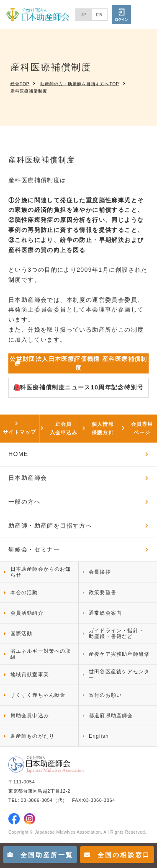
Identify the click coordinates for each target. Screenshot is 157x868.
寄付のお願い (105, 695)
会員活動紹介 (27, 613)
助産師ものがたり (33, 736)
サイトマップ (19, 432)
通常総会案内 (105, 613)
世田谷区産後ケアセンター (119, 675)
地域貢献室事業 (30, 675)
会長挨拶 (100, 572)
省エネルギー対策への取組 (41, 654)
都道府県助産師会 (111, 716)
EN (100, 15)
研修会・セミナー (34, 549)
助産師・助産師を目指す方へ (50, 525)
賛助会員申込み (30, 716)
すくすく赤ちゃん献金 (38, 695)
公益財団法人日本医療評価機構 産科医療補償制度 (78, 363)
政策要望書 (103, 592)
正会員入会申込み (64, 428)
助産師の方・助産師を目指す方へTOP (80, 84)
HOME (18, 454)
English (99, 736)
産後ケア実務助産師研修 (119, 654)
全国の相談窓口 (117, 855)
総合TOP (20, 84)
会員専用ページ (142, 428)
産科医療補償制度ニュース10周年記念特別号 (78, 387)
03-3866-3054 (37, 800)
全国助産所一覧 (40, 855)
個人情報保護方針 (103, 428)
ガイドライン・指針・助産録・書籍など (116, 634)
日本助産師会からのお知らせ (41, 572)
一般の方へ (24, 502)
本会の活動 (24, 592)
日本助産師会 (28, 478)
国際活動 (22, 634)
